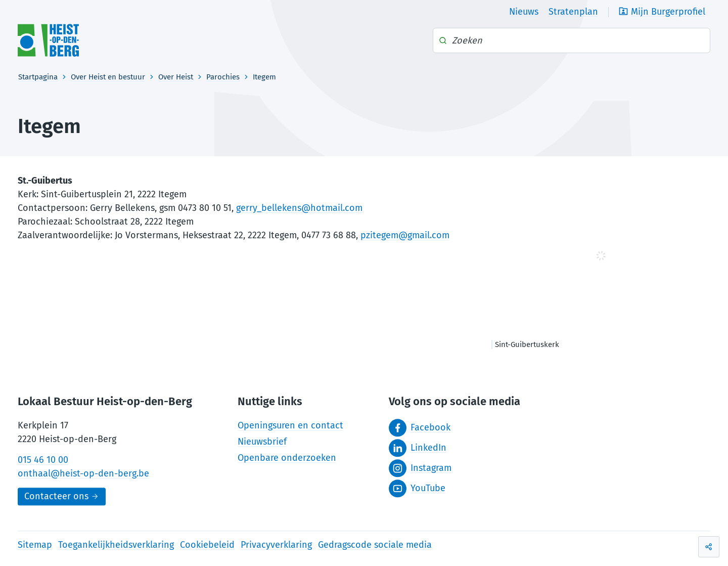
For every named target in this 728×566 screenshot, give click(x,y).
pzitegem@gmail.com (405, 235)
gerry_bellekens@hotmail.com (299, 208)
